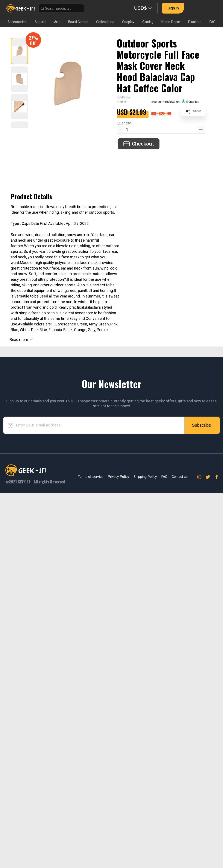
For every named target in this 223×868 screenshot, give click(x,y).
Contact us (180, 852)
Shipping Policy (145, 852)
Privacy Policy (118, 852)
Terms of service (91, 852)
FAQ (164, 852)
